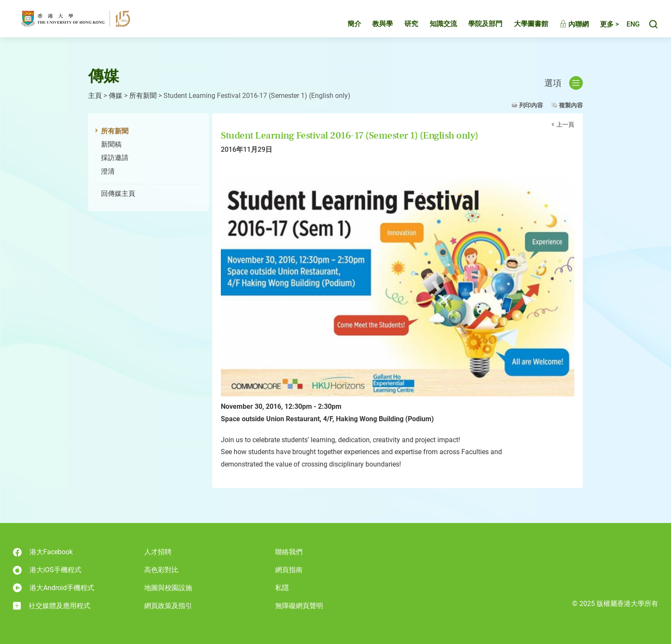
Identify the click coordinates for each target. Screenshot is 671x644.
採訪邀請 (115, 158)
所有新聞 (143, 96)
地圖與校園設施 (168, 588)
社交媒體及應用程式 (52, 606)
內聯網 (565, 29)
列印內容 (531, 105)
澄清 (108, 171)
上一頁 (565, 124)
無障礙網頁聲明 (299, 606)
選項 (564, 83)
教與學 (374, 28)
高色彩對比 (161, 570)
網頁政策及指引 (168, 606)
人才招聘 (158, 552)
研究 (402, 28)
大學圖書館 (522, 28)
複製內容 (571, 105)
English (629, 29)
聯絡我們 (289, 552)
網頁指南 (289, 570)
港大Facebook (43, 552)
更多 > (600, 29)
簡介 (345, 28)
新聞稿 (111, 144)
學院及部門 (476, 28)
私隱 (282, 588)
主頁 (95, 96)
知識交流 (434, 28)
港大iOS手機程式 (47, 570)
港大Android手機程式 (53, 588)
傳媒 (116, 96)
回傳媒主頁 (118, 193)
